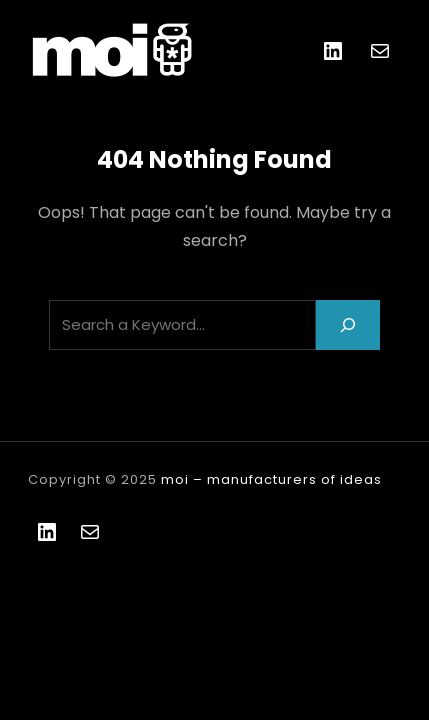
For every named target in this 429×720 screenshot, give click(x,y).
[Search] (348, 324)
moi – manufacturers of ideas (271, 479)
